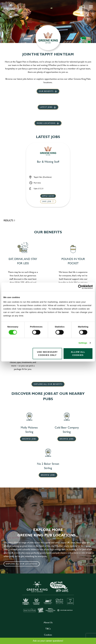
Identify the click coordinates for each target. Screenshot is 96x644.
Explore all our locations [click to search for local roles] (22, 564)
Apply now (48, 196)
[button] (83, 7)
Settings (83, 343)
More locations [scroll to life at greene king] (46, 123)
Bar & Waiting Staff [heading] (48, 162)
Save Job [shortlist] (47, 201)
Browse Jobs (29, 439)
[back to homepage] (11, 7)
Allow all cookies (78, 353)
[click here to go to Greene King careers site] (48, 597)
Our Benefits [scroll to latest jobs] (46, 91)
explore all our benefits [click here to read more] (48, 384)
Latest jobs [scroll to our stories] (46, 107)
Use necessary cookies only (47, 353)
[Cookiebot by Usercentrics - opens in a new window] (80, 287)
